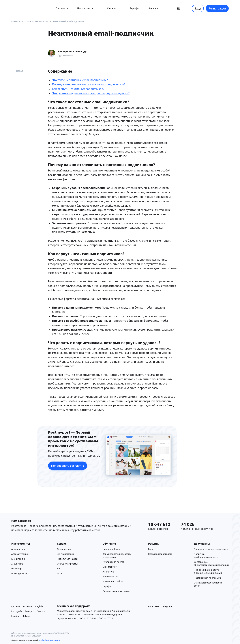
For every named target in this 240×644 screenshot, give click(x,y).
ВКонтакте (154, 606)
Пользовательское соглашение (211, 549)
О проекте (62, 8)
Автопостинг (18, 549)
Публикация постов (113, 562)
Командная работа (113, 581)
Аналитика (17, 564)
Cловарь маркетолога (160, 554)
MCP (59, 573)
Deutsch (41, 611)
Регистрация (217, 8)
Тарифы (134, 8)
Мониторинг (18, 559)
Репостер (16, 569)
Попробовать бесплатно (68, 466)
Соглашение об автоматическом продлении (211, 563)
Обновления (64, 549)
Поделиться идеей (67, 559)
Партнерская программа (116, 591)
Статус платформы (67, 564)
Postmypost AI (19, 573)
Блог (151, 549)
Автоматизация (20, 554)
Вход (198, 8)
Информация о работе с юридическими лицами (208, 571)
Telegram (167, 606)
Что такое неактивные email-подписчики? (80, 80)
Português (17, 611)
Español (15, 616)
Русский (16, 606)
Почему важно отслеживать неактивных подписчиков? (89, 84)
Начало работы (111, 549)
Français (29, 611)
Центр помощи (65, 554)
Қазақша (28, 606)
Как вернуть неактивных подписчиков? (78, 89)
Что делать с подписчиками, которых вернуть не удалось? (91, 93)
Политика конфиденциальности (206, 555)
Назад (17, 71)
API (59, 569)
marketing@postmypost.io (50, 640)
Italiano (26, 616)
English (39, 606)
